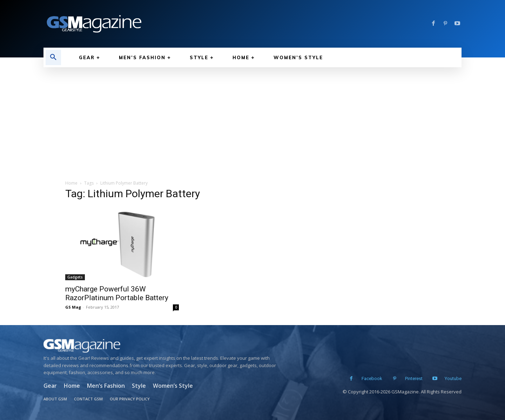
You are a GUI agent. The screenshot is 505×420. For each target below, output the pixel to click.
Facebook (371, 378)
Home (71, 183)
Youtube (453, 378)
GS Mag (73, 307)
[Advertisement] (252, 120)
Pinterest (413, 378)
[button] (53, 57)
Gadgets (75, 277)
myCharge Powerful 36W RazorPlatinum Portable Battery (117, 293)
